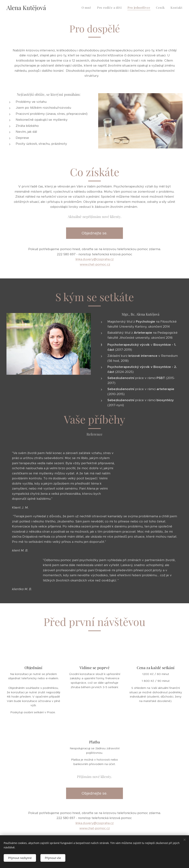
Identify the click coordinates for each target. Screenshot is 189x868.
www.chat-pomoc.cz (95, 264)
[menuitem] (87, 8)
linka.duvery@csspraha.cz (95, 259)
